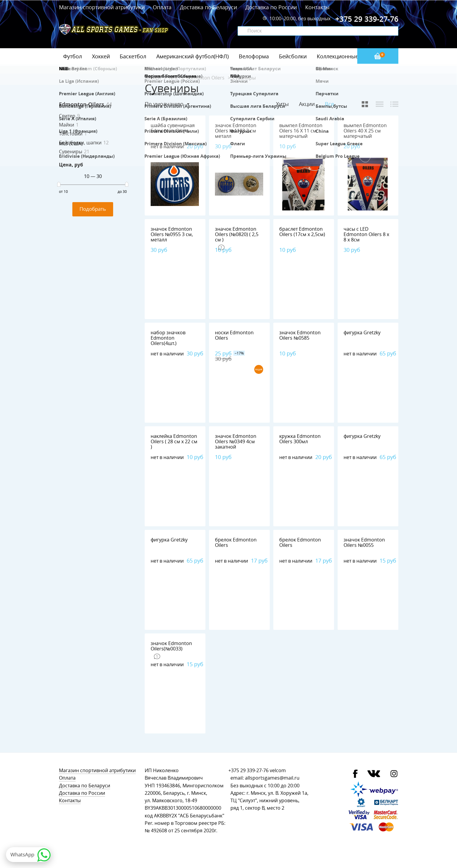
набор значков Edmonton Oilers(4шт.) (168, 338)
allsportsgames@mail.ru (272, 778)
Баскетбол (133, 56)
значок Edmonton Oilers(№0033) (171, 646)
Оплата (162, 7)
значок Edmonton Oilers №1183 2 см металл (236, 131)
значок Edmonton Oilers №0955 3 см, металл (172, 234)
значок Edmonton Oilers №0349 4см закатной (236, 442)
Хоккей (101, 56)
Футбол (72, 56)
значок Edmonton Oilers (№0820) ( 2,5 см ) (237, 234)
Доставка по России (271, 7)
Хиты (282, 104)
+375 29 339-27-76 (248, 771)
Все (329, 104)
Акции (307, 104)
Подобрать (93, 209)
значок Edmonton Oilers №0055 (364, 542)
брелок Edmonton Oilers (236, 542)
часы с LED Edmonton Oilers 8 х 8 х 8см (366, 234)
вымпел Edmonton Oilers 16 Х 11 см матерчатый (301, 131)
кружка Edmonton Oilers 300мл (300, 439)
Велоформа (254, 56)
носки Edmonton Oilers (234, 335)
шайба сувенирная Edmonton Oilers (173, 128)
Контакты (317, 7)
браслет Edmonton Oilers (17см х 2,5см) (302, 232)
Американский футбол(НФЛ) (192, 56)
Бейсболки (293, 56)
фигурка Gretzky (362, 333)
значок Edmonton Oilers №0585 (300, 335)
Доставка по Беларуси (208, 7)
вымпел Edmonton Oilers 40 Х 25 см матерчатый (365, 131)
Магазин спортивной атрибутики (103, 7)
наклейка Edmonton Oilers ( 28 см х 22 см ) (174, 442)
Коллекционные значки (347, 56)
